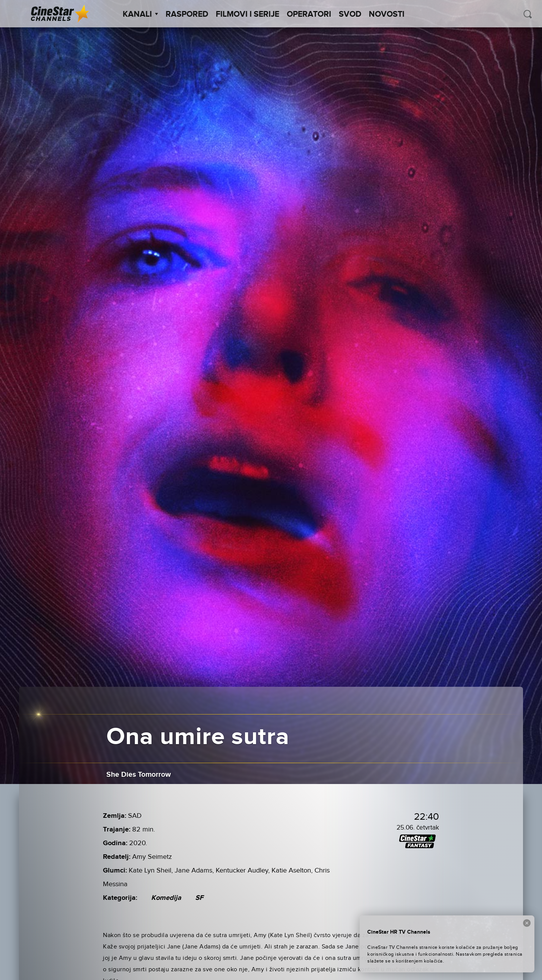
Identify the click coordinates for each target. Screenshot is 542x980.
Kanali (140, 14)
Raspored (187, 14)
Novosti (387, 14)
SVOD (350, 14)
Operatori (309, 14)
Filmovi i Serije (247, 14)
